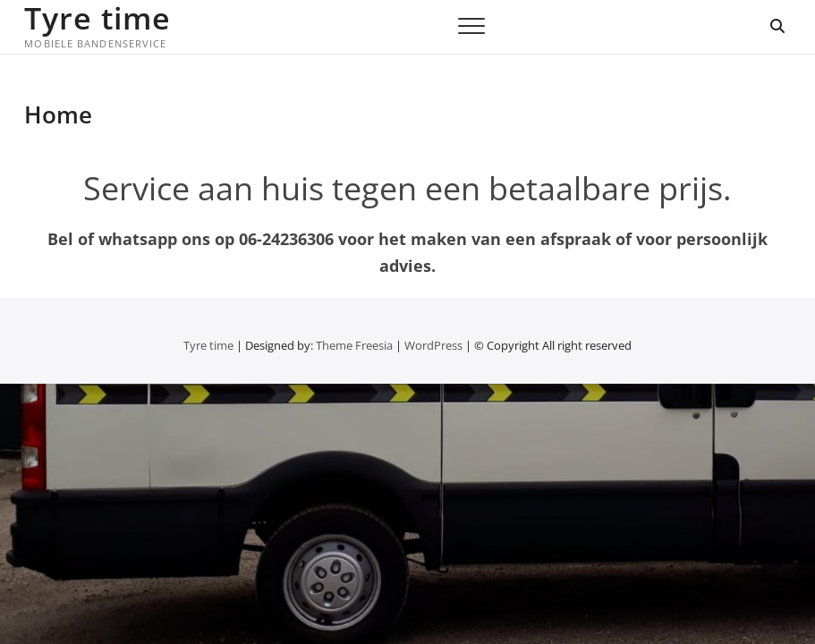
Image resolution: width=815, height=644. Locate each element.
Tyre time (98, 18)
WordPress (433, 345)
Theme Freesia (354, 345)
